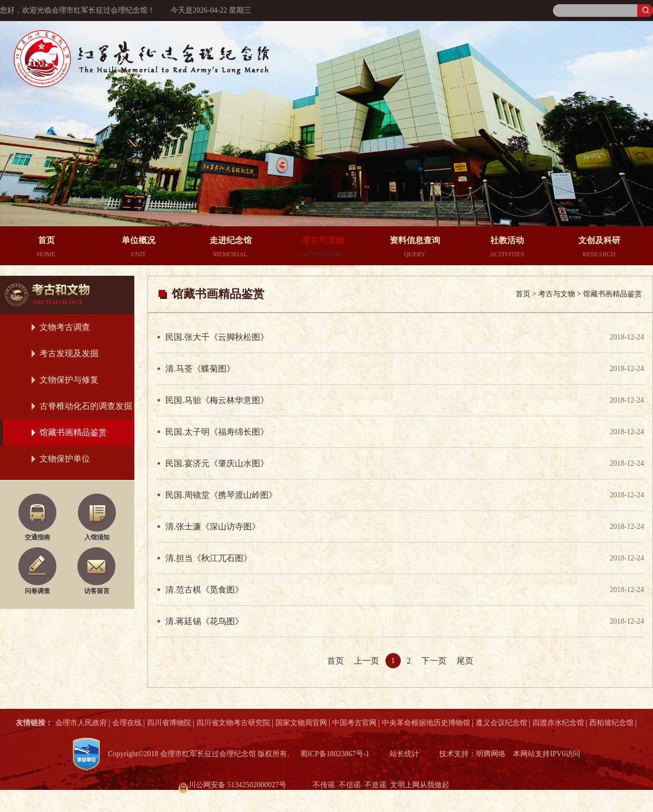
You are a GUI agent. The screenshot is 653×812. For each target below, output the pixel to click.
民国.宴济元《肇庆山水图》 (217, 463)
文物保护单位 (65, 459)
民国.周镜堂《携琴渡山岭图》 (221, 495)
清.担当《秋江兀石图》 (209, 558)
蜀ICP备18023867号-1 (335, 754)
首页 (335, 661)
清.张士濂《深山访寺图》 (213, 527)
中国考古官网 (354, 723)
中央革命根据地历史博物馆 (426, 723)
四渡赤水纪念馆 (558, 723)
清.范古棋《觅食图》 (204, 590)
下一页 (434, 661)
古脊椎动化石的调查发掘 (86, 406)
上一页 (367, 661)
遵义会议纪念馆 (501, 723)
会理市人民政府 (81, 723)
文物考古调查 (65, 327)
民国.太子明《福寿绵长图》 (217, 432)
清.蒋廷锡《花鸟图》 (204, 621)
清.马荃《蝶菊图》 (200, 369)
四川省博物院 (169, 723)
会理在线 (127, 723)
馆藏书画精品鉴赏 (73, 432)
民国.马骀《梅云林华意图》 (217, 400)
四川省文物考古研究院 (233, 723)
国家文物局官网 (301, 723)
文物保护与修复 (69, 380)
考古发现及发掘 (69, 353)
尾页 (465, 661)
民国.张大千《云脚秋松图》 (217, 337)
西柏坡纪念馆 (611, 723)
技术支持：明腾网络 (472, 754)
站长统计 (404, 754)
